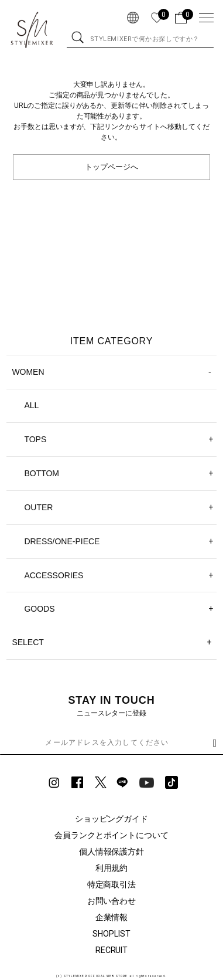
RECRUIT (112, 950)
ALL (31, 405)
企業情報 (112, 917)
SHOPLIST (111, 934)
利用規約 (112, 868)
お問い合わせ (112, 901)
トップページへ (111, 167)
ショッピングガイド (112, 819)
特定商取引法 (112, 884)
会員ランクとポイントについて (112, 835)
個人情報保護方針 (112, 852)
